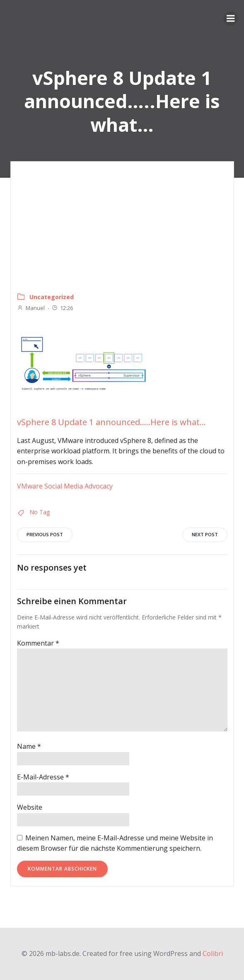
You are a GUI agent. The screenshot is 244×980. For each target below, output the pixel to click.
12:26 (62, 308)
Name (29, 746)
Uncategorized (52, 297)
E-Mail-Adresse (43, 777)
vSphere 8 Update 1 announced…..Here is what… (111, 422)
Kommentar (38, 643)
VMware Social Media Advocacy (65, 486)
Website (30, 807)
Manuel (31, 308)
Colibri (213, 953)
